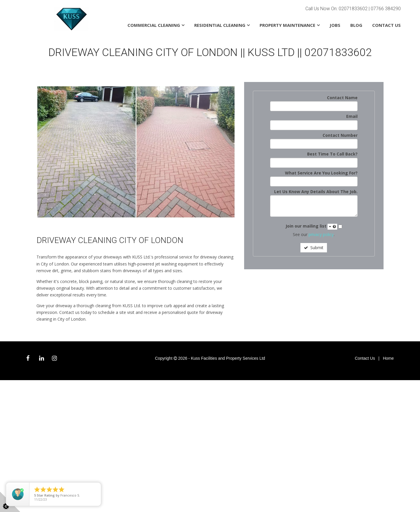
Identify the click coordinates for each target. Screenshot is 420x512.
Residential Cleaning (220, 25)
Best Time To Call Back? (332, 154)
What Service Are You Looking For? (321, 173)
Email (352, 116)
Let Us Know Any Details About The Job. (316, 192)
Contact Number (340, 135)
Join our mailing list (311, 226)
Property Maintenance (287, 25)
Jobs (335, 25)
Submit (314, 248)
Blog (356, 25)
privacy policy (321, 234)
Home (388, 358)
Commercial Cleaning (154, 25)
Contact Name (342, 98)
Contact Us (386, 25)
